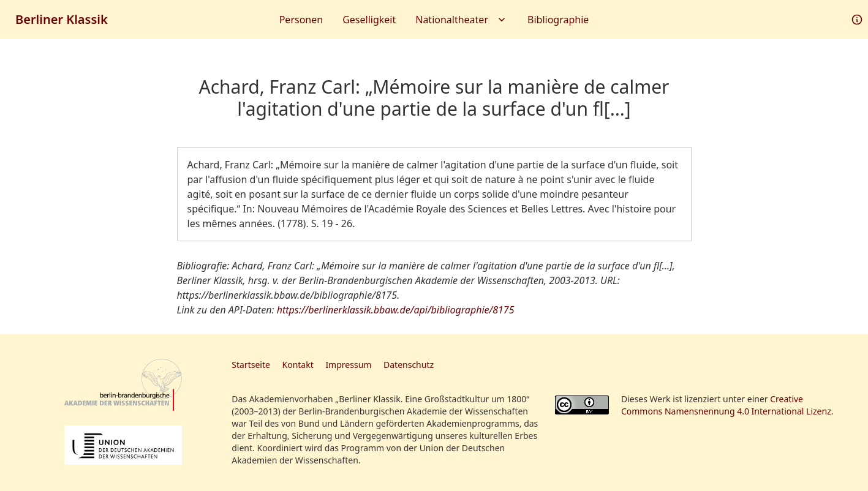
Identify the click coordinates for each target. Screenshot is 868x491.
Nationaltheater (462, 20)
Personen (301, 20)
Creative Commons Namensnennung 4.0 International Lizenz (726, 405)
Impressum (348, 365)
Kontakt (298, 365)
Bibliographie (558, 20)
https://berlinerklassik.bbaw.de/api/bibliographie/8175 (396, 310)
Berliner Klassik (62, 19)
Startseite (251, 365)
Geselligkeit (369, 20)
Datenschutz (409, 365)
